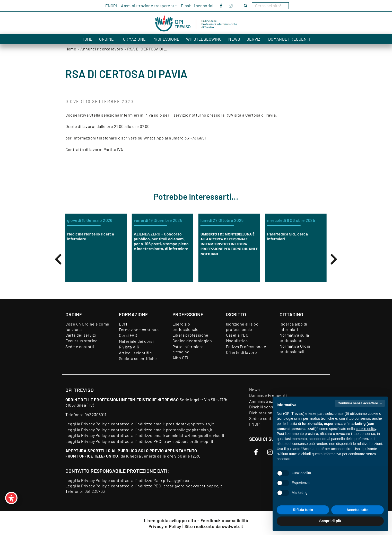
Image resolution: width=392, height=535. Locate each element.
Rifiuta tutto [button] (303, 510)
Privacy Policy (94, 424)
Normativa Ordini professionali (295, 349)
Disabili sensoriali (198, 6)
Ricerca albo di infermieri (293, 327)
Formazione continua (139, 330)
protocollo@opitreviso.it (189, 430)
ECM (123, 324)
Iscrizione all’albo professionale (242, 327)
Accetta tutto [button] (358, 510)
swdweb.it (233, 526)
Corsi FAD (128, 335)
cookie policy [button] (366, 429)
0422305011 (95, 414)
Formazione (133, 39)
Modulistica (237, 341)
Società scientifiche (138, 358)
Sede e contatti (80, 347)
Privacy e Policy (165, 526)
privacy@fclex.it (178, 480)
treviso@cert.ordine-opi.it (188, 441)
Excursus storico (81, 341)
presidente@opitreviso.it (190, 424)
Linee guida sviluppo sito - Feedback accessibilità (196, 520)
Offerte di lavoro (242, 352)
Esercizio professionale (186, 327)
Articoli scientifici (136, 353)
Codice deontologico (192, 341)
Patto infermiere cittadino (188, 349)
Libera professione (190, 335)
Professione (166, 39)
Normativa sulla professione (294, 338)
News (234, 39)
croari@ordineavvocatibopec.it (193, 486)
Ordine (106, 39)
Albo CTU (181, 358)
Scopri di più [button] (330, 521)
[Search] (270, 6)
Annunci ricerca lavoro (102, 49)
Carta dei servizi (81, 335)
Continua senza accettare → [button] (360, 403)
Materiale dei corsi (136, 341)
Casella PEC (237, 335)
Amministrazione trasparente (149, 6)
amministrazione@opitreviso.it (195, 435)
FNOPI (111, 6)
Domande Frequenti (289, 39)
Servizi (254, 39)
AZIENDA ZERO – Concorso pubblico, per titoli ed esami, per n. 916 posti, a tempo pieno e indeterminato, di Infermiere (162, 241)
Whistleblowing (204, 39)
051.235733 (95, 491)
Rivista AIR (129, 347)
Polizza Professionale (246, 347)
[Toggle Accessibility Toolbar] (11, 498)
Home (87, 39)
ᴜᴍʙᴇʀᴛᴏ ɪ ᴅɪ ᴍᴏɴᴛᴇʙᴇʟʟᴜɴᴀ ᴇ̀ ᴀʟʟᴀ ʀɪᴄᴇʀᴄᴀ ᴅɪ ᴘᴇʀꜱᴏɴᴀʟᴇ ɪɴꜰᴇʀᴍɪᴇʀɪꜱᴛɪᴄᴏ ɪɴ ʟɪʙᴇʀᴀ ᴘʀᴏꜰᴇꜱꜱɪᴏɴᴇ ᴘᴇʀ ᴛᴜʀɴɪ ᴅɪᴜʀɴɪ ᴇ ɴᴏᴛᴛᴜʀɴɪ (229, 244)
